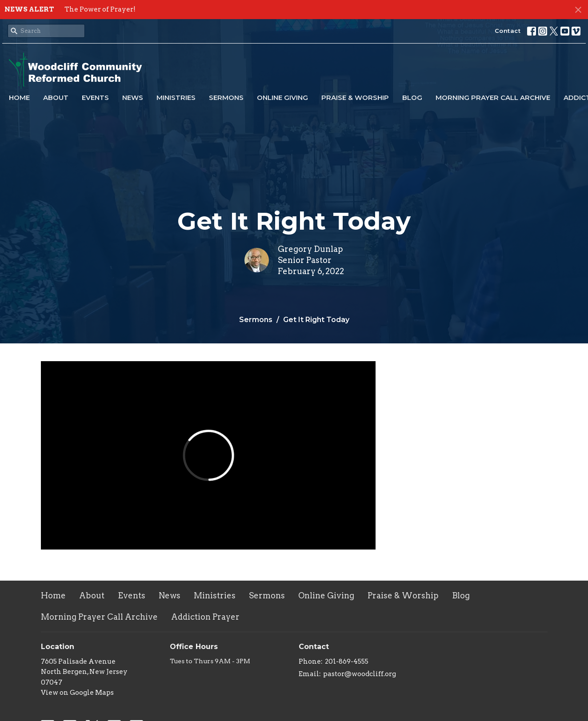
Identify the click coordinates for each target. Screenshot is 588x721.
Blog (412, 98)
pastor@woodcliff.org (360, 674)
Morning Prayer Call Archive (493, 98)
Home (19, 98)
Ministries (176, 98)
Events (95, 98)
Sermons (226, 98)
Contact (508, 31)
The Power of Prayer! (100, 9)
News (133, 98)
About (56, 98)
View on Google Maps (77, 693)
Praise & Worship (355, 98)
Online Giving (282, 98)
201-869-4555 (347, 661)
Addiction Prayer (205, 617)
